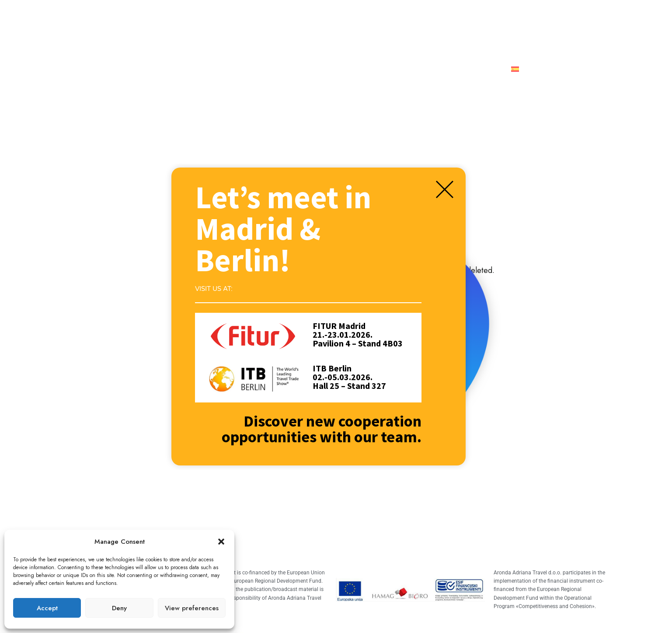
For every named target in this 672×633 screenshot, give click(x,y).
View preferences (192, 608)
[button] (221, 542)
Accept (47, 608)
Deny (119, 608)
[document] (336, 316)
